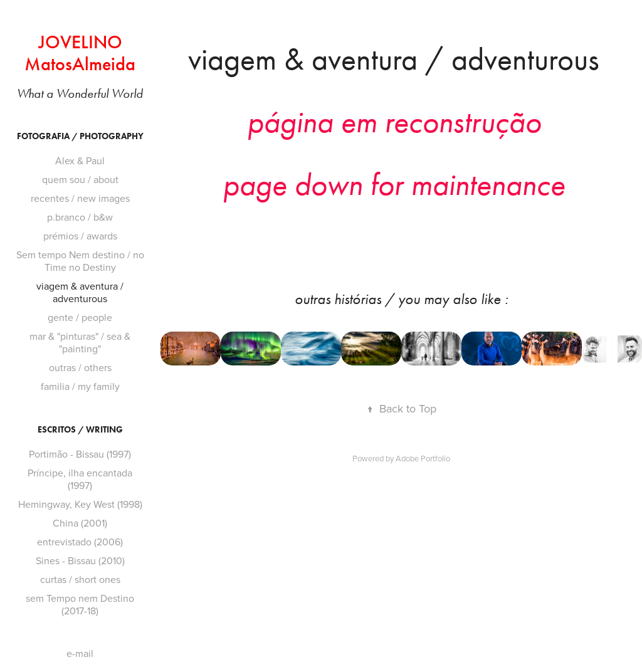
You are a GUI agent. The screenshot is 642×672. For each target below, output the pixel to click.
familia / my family (80, 386)
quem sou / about (80, 179)
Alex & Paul (80, 160)
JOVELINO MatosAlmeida (80, 53)
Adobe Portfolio (423, 458)
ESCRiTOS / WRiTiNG (80, 430)
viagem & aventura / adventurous (80, 292)
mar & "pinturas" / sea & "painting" (80, 342)
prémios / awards (80, 236)
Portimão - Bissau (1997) (80, 454)
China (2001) (80, 523)
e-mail (80, 653)
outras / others (80, 367)
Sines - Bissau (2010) (80, 560)
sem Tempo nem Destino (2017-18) (80, 604)
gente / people (80, 317)
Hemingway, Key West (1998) (80, 504)
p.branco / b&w (80, 217)
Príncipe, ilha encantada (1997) (80, 479)
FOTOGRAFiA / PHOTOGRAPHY (80, 136)
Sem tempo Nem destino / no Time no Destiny (80, 261)
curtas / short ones (80, 579)
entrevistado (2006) (80, 542)
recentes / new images (80, 198)
